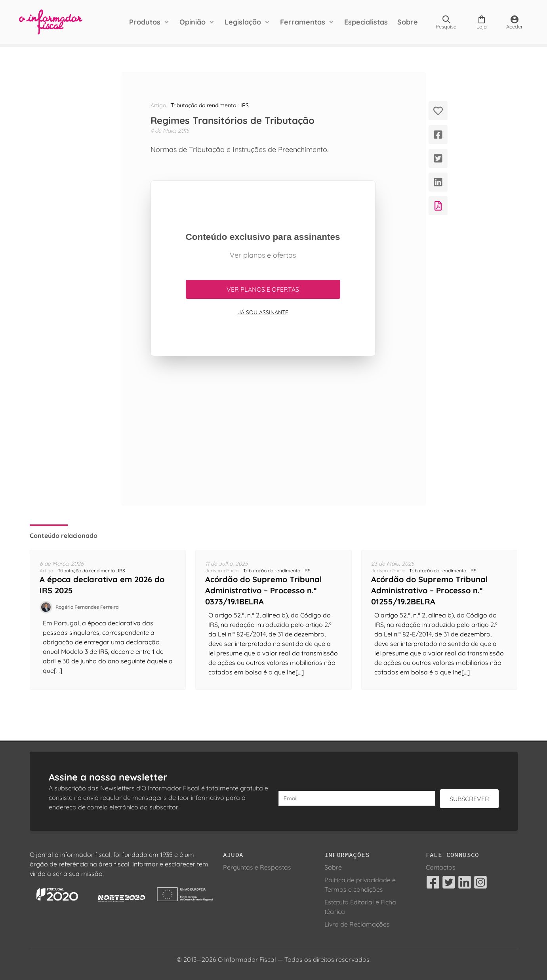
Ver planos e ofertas (263, 289)
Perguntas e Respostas (257, 867)
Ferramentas (303, 22)
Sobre (408, 22)
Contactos (441, 867)
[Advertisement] (263, 431)
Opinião (192, 22)
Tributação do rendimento (203, 105)
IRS (245, 105)
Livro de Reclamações (357, 924)
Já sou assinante (263, 312)
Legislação (243, 22)
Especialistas (366, 22)
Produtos (145, 22)
